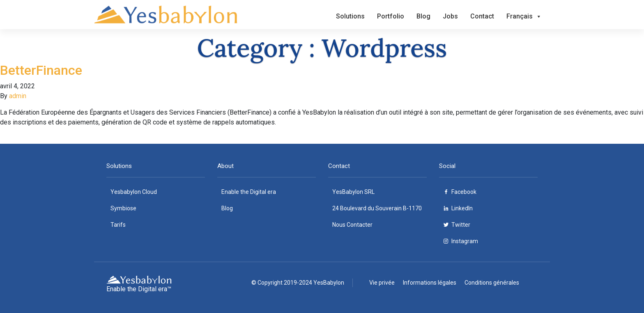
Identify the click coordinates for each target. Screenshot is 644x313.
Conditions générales (492, 283)
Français (524, 16)
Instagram (465, 241)
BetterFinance (41, 70)
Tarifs (118, 225)
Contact (482, 16)
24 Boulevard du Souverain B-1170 (377, 208)
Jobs (450, 16)
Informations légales (430, 283)
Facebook (464, 192)
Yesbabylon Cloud (134, 192)
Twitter (461, 225)
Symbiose (123, 208)
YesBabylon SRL (353, 192)
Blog (423, 16)
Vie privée (382, 283)
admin (18, 96)
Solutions (350, 16)
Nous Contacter (352, 225)
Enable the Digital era (249, 192)
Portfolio (391, 16)
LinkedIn (462, 208)
